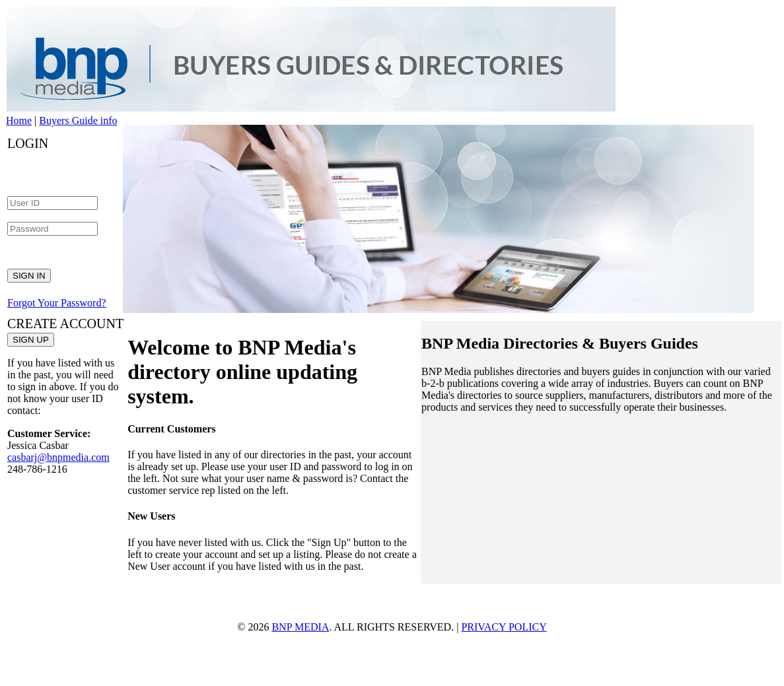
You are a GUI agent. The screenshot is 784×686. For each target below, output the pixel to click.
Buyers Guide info (78, 120)
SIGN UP (31, 340)
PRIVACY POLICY (504, 627)
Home (19, 120)
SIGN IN (29, 276)
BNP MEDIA (300, 627)
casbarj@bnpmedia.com (58, 457)
